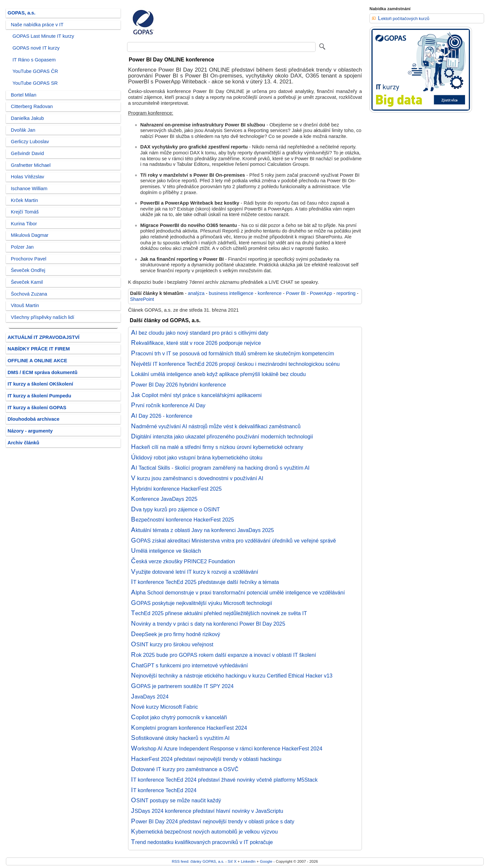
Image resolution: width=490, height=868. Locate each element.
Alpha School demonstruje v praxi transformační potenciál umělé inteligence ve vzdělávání (238, 592)
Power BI (296, 293)
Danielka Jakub (27, 118)
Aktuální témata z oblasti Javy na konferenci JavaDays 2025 (202, 530)
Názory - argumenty (30, 431)
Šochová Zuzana (29, 294)
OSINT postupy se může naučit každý (176, 800)
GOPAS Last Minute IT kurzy (43, 36)
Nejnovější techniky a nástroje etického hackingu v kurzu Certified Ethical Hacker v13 (232, 676)
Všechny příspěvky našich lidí (43, 317)
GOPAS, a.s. (22, 13)
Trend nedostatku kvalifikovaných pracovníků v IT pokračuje (202, 842)
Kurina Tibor (24, 224)
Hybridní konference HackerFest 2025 (176, 489)
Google (266, 861)
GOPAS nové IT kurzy (36, 48)
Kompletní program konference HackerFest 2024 (189, 728)
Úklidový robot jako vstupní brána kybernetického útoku (197, 457)
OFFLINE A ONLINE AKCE (37, 361)
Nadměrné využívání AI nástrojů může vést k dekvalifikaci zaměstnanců (216, 426)
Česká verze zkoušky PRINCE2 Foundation (183, 561)
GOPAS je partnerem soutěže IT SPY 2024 (182, 686)
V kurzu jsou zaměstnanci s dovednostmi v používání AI (197, 478)
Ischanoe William (29, 189)
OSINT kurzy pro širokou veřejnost (172, 644)
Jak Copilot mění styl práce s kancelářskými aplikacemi (196, 395)
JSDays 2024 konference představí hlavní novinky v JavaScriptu (207, 811)
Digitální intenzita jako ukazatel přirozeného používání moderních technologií (222, 436)
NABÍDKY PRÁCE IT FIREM (39, 349)
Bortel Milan (24, 95)
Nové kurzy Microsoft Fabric (165, 707)
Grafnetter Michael (31, 165)
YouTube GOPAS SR (35, 83)
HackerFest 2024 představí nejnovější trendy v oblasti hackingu (206, 759)
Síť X (232, 861)
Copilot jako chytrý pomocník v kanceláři (179, 717)
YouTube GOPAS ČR (35, 71)
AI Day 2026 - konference (162, 416)
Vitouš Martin (25, 305)
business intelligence (231, 293)
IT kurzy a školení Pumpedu (39, 396)
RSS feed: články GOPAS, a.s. (198, 861)
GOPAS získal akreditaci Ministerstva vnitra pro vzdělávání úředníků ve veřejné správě (234, 541)
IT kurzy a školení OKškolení (40, 384)
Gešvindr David (27, 153)
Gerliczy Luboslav (30, 142)
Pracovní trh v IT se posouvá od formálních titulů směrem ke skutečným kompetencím (233, 353)
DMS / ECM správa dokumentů (43, 372)
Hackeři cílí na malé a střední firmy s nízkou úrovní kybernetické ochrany (217, 447)
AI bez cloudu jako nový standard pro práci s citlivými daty (200, 333)
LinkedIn (248, 861)
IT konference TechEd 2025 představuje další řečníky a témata (205, 582)
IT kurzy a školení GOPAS (37, 408)
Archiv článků (23, 443)
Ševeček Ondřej (28, 270)
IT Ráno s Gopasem (34, 60)
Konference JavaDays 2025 (164, 499)
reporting (346, 293)
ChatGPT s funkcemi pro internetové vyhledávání (189, 665)
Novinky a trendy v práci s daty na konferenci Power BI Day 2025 (208, 624)
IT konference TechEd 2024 (164, 790)
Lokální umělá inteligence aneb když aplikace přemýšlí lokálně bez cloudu (218, 374)
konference (270, 293)
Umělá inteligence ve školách (166, 551)
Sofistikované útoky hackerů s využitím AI (180, 738)
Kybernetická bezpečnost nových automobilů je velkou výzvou (204, 832)
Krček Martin (24, 200)
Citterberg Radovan (32, 106)
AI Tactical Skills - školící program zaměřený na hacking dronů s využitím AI (220, 468)
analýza (196, 293)
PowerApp (321, 293)
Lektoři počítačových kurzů (404, 19)
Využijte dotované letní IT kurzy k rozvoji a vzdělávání (195, 572)
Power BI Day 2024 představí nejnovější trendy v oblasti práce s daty (213, 821)
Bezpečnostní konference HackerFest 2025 (183, 520)
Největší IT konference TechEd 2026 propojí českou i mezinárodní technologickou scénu (235, 364)
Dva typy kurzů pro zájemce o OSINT (176, 509)
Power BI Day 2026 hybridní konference (178, 385)
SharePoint (142, 299)
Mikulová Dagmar (30, 235)
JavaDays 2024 (150, 697)
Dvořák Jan (23, 130)
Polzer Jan (22, 247)
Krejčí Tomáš (25, 212)
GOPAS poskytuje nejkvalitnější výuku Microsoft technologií (202, 603)
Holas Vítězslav (27, 177)
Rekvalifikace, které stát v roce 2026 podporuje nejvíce (196, 343)
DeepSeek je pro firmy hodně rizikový (176, 634)
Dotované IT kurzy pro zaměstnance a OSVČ (185, 769)
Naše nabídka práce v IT (37, 25)
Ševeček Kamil (27, 282)
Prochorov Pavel (29, 259)
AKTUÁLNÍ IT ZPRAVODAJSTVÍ (44, 337)
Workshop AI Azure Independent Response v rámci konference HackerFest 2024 (227, 748)
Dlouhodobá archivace (33, 419)
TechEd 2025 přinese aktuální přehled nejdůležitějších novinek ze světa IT (219, 613)
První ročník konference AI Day (168, 405)
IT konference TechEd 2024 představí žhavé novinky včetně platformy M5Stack (224, 780)
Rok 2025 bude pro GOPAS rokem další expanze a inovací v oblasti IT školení (223, 655)
